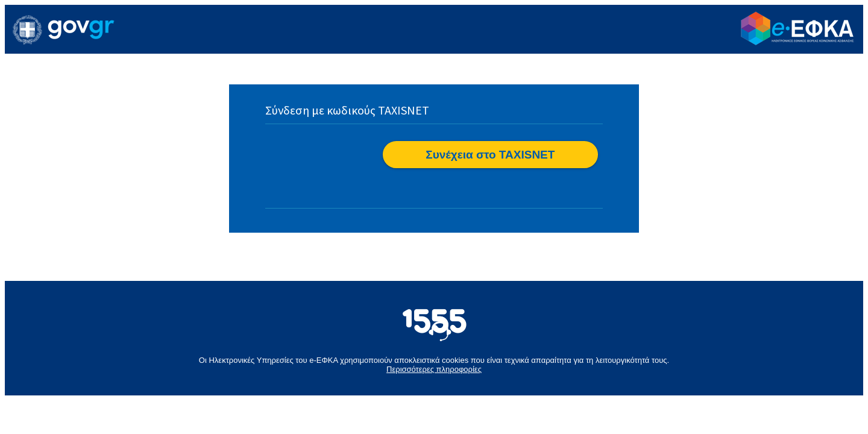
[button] (490, 155)
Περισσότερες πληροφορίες (434, 369)
